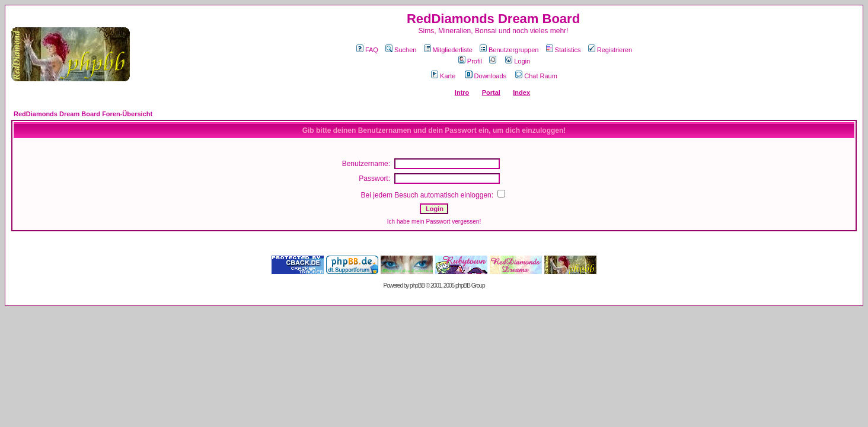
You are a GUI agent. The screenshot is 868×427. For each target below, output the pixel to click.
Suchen (401, 50)
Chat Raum (536, 76)
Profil (470, 61)
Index (521, 93)
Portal (491, 93)
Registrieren (610, 50)
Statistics (564, 50)
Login (518, 61)
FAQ (367, 50)
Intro (462, 93)
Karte (443, 76)
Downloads (486, 76)
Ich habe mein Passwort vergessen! (434, 222)
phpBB (417, 286)
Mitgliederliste (448, 50)
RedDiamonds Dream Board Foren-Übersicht (83, 114)
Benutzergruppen (509, 50)
